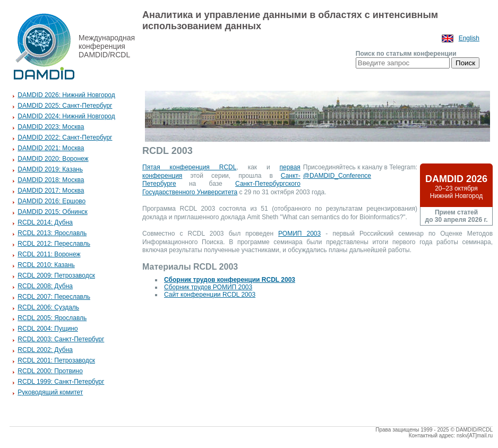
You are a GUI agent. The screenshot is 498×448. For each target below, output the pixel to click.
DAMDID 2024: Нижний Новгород (66, 116)
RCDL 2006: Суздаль (48, 307)
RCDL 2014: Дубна (45, 222)
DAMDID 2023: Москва (51, 127)
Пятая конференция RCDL (189, 167)
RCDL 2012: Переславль (54, 244)
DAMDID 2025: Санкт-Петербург (65, 106)
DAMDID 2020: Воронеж (53, 159)
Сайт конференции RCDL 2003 (210, 295)
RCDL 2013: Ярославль (52, 233)
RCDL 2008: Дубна (45, 286)
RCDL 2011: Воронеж (49, 254)
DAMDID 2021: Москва (51, 148)
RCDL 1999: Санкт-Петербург (61, 382)
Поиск (465, 63)
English (469, 38)
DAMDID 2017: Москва (51, 191)
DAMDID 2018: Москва (51, 180)
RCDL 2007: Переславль (54, 297)
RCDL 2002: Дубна (45, 350)
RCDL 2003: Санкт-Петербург (61, 339)
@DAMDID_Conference (337, 176)
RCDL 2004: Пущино (48, 329)
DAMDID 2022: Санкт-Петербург (65, 137)
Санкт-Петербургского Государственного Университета (221, 188)
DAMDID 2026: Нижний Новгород (66, 95)
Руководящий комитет (50, 392)
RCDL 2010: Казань (46, 265)
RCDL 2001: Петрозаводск (56, 360)
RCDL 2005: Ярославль (52, 318)
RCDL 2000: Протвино (50, 371)
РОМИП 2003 (299, 234)
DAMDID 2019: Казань (50, 169)
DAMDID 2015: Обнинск (52, 212)
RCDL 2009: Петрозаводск (56, 275)
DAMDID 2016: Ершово (51, 201)
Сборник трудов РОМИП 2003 (208, 287)
